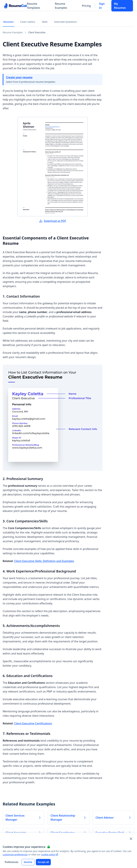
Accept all (43, 862)
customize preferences (15, 854)
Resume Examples (61, 6)
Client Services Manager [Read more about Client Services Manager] (23, 818)
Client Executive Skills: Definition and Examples (44, 561)
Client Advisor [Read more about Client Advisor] (114, 818)
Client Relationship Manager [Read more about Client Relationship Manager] (68, 818)
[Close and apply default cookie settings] (131, 839)
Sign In (102, 6)
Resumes (8, 22)
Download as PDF (52, 221)
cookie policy (50, 854)
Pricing (86, 6)
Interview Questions (65, 22)
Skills (45, 22)
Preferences (11, 862)
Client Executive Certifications (33, 723)
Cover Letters (28, 22)
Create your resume (19, 77)
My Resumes (120, 6)
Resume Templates (33, 6)
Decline (28, 862)
